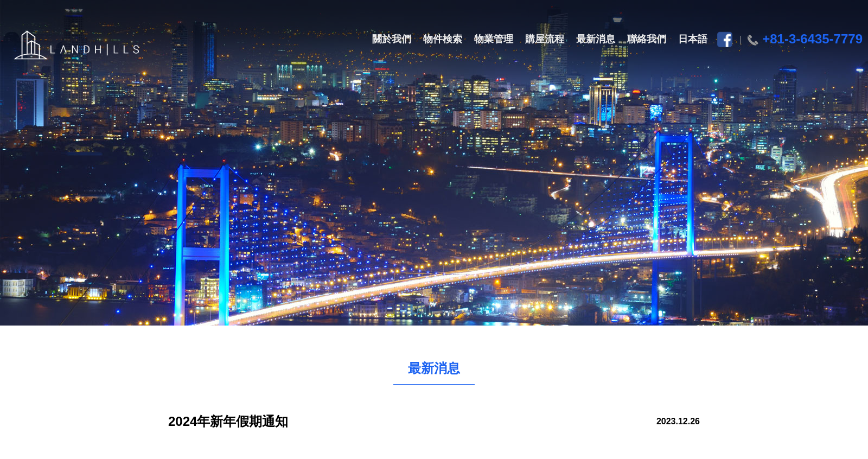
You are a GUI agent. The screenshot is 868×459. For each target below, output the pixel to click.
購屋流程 (545, 39)
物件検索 (443, 39)
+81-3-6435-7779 (812, 39)
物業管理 (494, 39)
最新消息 (596, 39)
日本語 (693, 39)
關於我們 (392, 39)
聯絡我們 (647, 39)
